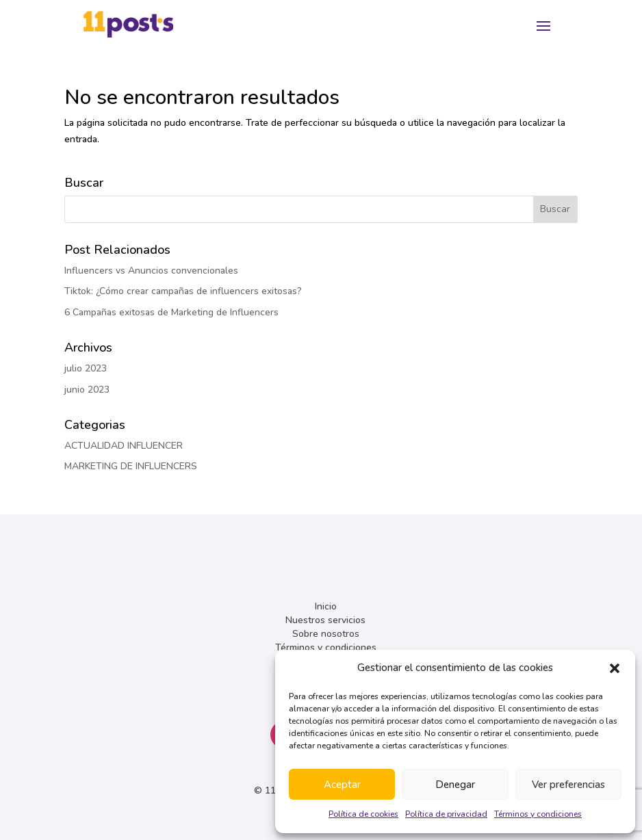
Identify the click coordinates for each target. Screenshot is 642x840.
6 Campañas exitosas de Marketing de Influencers (171, 312)
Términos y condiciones (538, 814)
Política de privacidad (446, 814)
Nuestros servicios (325, 620)
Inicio (326, 606)
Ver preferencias (568, 785)
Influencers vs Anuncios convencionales (151, 271)
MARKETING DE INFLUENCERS (131, 466)
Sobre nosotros (326, 634)
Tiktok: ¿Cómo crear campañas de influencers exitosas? (183, 291)
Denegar (455, 785)
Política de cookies (363, 814)
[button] (615, 668)
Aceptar (342, 785)
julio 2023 (86, 368)
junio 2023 (87, 390)
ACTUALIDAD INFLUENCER (124, 446)
